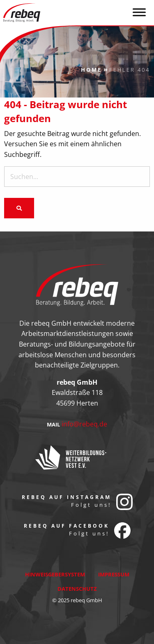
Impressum (114, 574)
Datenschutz (77, 589)
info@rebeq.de (84, 424)
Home (91, 70)
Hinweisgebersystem (55, 574)
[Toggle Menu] (139, 12)
